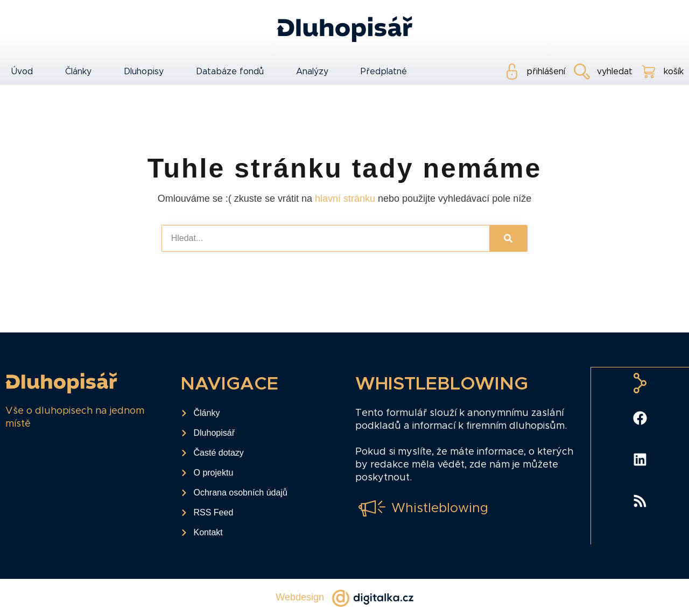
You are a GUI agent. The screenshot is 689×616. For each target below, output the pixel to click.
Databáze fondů (230, 72)
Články (78, 72)
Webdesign (300, 597)
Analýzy (312, 72)
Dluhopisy (144, 72)
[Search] (508, 238)
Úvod (22, 72)
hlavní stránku (345, 199)
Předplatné (384, 72)
